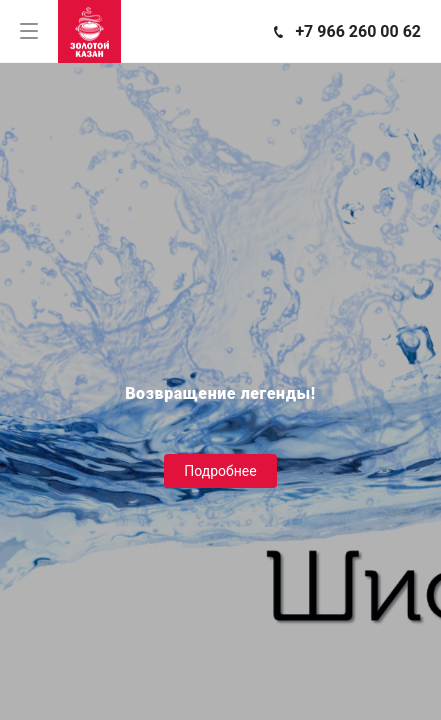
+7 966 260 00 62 (358, 31)
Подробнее (220, 471)
